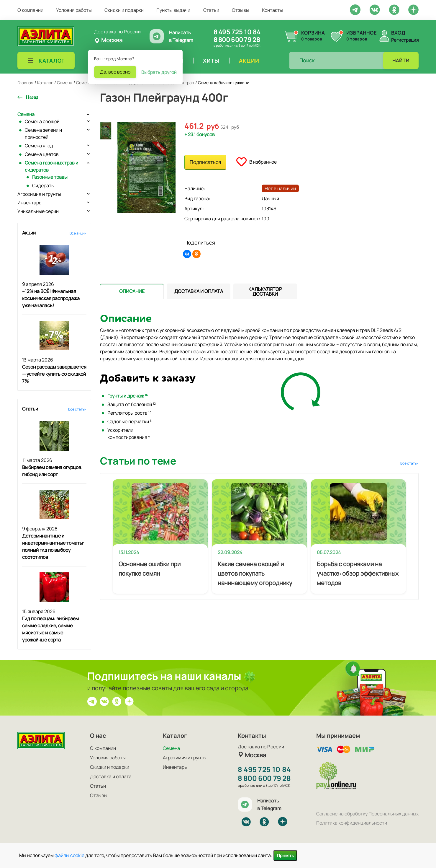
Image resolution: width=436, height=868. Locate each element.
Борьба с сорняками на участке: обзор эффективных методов (358, 573)
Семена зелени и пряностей (43, 133)
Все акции (78, 233)
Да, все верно (115, 72)
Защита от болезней (132, 404)
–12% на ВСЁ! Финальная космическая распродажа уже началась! (51, 298)
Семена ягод (39, 146)
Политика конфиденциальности (352, 823)
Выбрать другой (159, 72)
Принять (285, 855)
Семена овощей (42, 121)
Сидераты (43, 185)
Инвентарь (29, 203)
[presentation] (132, 291)
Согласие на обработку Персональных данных (367, 814)
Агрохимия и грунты (39, 194)
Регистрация (405, 40)
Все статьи (77, 409)
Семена (26, 114)
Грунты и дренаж (128, 396)
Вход (398, 33)
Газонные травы (50, 177)
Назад (32, 97)
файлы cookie (69, 855)
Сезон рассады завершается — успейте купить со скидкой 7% (54, 374)
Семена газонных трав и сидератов (51, 166)
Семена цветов (42, 154)
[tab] (132, 291)
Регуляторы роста (129, 413)
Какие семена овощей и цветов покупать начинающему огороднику (255, 573)
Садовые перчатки (130, 421)
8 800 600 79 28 (237, 40)
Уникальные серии (38, 211)
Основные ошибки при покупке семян (150, 569)
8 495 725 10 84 (237, 32)
